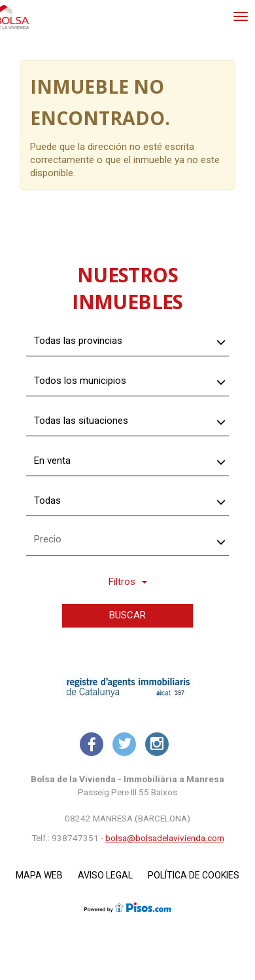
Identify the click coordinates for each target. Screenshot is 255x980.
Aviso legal (105, 875)
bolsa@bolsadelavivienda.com (165, 838)
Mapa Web (39, 875)
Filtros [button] (128, 582)
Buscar (127, 615)
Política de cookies (194, 875)
